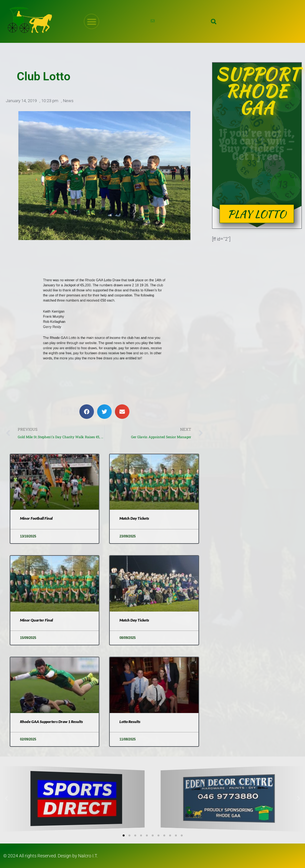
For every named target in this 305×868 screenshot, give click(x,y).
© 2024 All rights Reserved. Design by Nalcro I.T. (51, 856)
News (68, 101)
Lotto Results (130, 722)
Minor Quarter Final (36, 620)
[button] (214, 22)
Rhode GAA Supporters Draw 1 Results (51, 722)
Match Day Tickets (134, 518)
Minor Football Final (36, 518)
